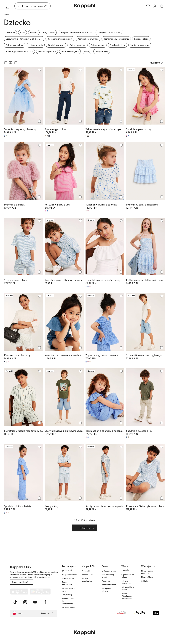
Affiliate (144, 581)
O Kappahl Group (109, 571)
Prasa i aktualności (109, 585)
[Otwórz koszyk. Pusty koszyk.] (162, 6)
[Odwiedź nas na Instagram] (25, 602)
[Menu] (7, 6)
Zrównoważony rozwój (108, 576)
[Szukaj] (36, 6)
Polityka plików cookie (128, 588)
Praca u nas (106, 581)
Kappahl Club (87, 575)
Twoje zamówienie (67, 583)
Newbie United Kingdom (147, 572)
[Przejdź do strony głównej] (85, 6)
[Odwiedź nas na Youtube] (35, 602)
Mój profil (86, 571)
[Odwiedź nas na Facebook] (45, 602)
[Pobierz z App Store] (19, 591)
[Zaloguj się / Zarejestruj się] (155, 6)
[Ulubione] (148, 6)
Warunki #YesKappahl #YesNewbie (127, 596)
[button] (85, 528)
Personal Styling (68, 607)
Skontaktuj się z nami (68, 590)
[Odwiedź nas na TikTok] (15, 602)
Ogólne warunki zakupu (128, 576)
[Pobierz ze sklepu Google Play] (40, 591)
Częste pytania (68, 578)
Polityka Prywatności (126, 582)
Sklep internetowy (69, 575)
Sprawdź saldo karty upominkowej (68, 601)
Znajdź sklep (67, 595)
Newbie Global (147, 577)
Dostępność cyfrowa (106, 590)
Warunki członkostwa (87, 580)
